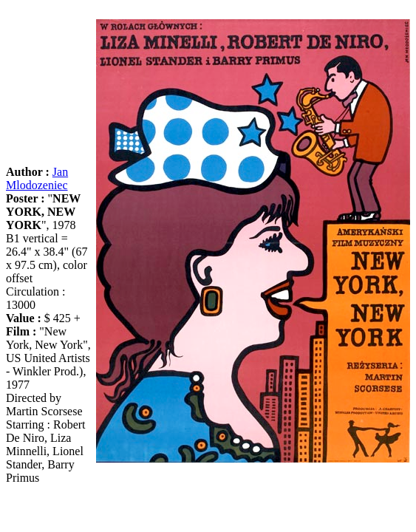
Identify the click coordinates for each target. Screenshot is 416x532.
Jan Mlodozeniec (37, 178)
